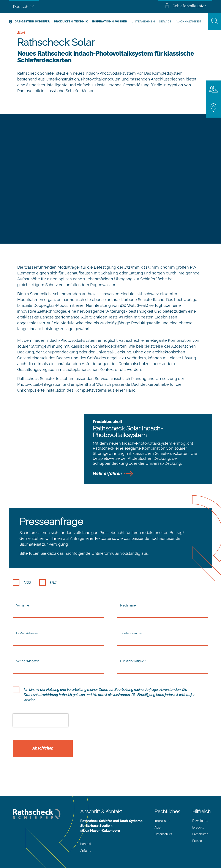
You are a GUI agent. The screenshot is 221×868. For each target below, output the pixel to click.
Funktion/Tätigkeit (133, 661)
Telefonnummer (131, 633)
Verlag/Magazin (28, 661)
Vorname (23, 605)
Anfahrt (85, 851)
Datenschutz (163, 834)
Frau (27, 582)
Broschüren (200, 834)
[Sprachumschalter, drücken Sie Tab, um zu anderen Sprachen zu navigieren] (24, 6)
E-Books (198, 827)
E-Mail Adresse (27, 633)
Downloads (200, 821)
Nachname (128, 605)
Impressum (162, 821)
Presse (197, 841)
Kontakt (86, 844)
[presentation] (41, 720)
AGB (158, 827)
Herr (53, 582)
